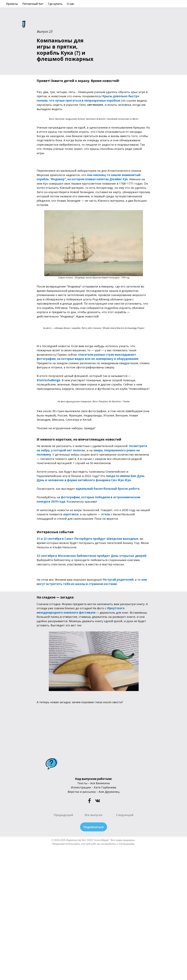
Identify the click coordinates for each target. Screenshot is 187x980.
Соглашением (127, 844)
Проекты (12, 4)
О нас (71, 4)
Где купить (55, 4)
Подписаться (93, 827)
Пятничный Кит (33, 4)
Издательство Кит (76, 840)
